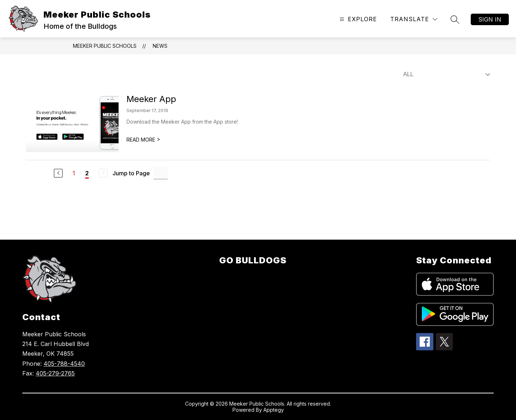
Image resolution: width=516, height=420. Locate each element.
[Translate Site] (414, 19)
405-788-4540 (64, 364)
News (160, 46)
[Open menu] (357, 19)
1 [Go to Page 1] (74, 173)
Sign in (490, 19)
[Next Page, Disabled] (103, 173)
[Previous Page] (58, 173)
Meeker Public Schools (105, 46)
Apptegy (274, 410)
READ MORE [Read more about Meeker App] (143, 140)
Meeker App (151, 99)
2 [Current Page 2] (87, 173)
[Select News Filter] (445, 74)
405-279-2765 (55, 373)
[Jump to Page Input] (161, 173)
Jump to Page (131, 173)
